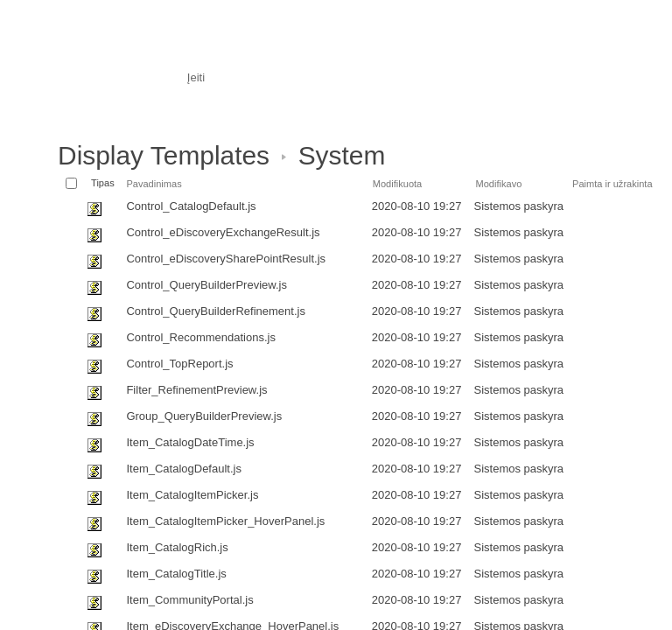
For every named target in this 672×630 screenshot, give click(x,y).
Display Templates (164, 155)
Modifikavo (499, 184)
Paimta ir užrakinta (612, 184)
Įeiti (196, 77)
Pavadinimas (154, 184)
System (342, 155)
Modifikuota (398, 184)
